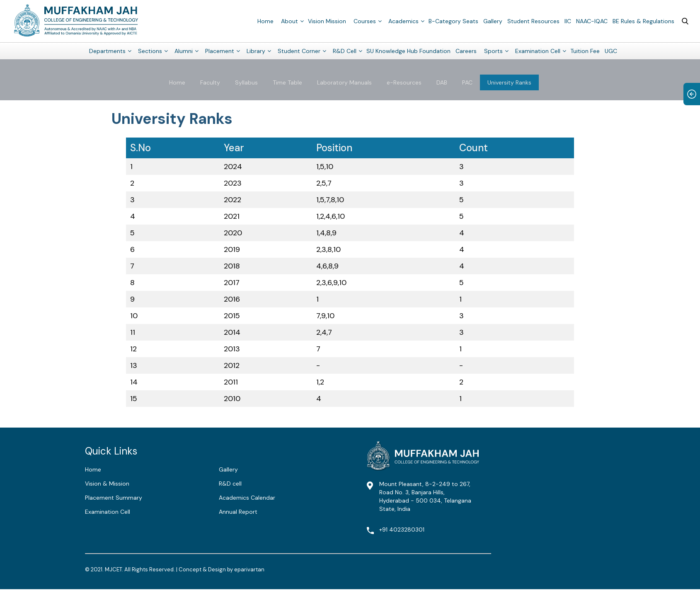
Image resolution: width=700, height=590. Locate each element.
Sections (150, 51)
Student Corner (299, 51)
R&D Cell (345, 51)
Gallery (493, 21)
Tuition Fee (585, 51)
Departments (107, 51)
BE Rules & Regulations (643, 21)
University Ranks (509, 82)
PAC (467, 82)
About (289, 21)
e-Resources (404, 82)
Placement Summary (114, 498)
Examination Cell (538, 51)
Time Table (287, 82)
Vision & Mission (107, 484)
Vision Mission (327, 21)
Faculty (210, 82)
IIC (568, 21)
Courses (365, 21)
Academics (403, 21)
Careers (466, 51)
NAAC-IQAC (592, 21)
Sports (493, 51)
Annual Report (238, 512)
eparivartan (249, 569)
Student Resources (533, 21)
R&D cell (230, 484)
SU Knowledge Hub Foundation (408, 51)
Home (265, 21)
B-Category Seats (453, 21)
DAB (442, 82)
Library (256, 51)
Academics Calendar (247, 498)
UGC (611, 51)
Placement (220, 51)
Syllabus (246, 82)
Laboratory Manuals (344, 82)
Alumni (184, 51)
